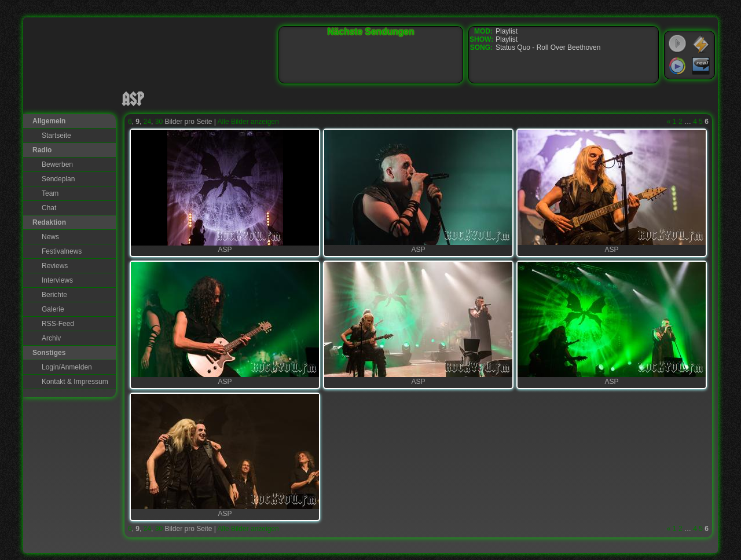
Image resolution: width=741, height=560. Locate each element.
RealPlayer (701, 66)
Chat (49, 208)
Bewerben (57, 164)
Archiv (51, 338)
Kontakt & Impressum (75, 382)
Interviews (57, 280)
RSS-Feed (58, 324)
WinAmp (701, 44)
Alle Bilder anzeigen (248, 122)
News (50, 237)
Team (50, 193)
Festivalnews (62, 251)
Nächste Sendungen (371, 32)
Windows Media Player (677, 66)
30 (159, 122)
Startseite (56, 136)
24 (147, 122)
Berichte (54, 295)
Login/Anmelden (67, 367)
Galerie (53, 309)
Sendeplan (58, 179)
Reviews (55, 266)
